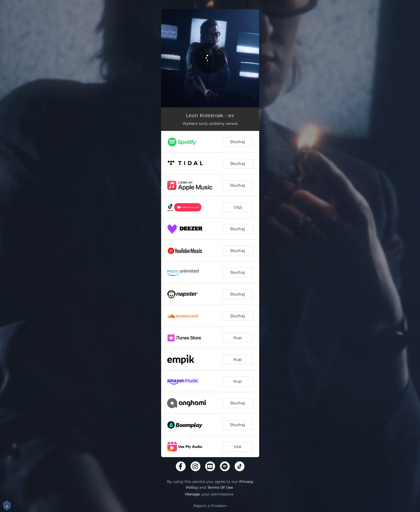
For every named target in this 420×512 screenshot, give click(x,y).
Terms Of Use (220, 487)
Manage (193, 494)
